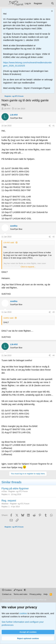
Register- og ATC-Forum (18, 491)
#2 (54, 237)
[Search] (52, 3)
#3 (54, 312)
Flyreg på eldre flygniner (15, 489)
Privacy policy (35, 594)
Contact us (7, 594)
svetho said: (9, 318)
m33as (4, 491)
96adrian (5, 504)
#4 (54, 355)
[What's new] (47, 3)
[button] (25, 590)
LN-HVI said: (9, 243)
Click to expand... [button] (28, 267)
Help (46, 594)
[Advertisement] (28, 556)
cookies (23, 613)
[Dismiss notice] (52, 11)
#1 (54, 126)
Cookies (7, 590)
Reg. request (9, 501)
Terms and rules (20, 594)
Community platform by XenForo (24, 600)
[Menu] (4, 3)
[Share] (50, 126)
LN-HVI (7, 109)
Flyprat (18, 590)
